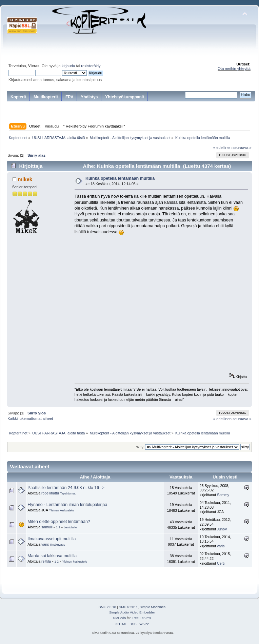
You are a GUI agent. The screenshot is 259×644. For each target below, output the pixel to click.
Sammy (223, 495)
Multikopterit (46, 97)
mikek (25, 179)
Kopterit (18, 97)
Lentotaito (70, 527)
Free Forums (141, 618)
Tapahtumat (68, 493)
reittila (46, 561)
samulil (47, 527)
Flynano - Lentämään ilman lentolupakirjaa (67, 505)
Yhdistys (89, 97)
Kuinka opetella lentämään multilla (120, 178)
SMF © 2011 (128, 607)
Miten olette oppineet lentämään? (59, 522)
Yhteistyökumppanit (125, 97)
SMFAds (120, 618)
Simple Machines (153, 607)
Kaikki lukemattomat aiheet (30, 418)
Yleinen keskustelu (61, 510)
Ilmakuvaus (57, 545)
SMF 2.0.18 (107, 607)
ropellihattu (50, 493)
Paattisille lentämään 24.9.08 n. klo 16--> (66, 488)
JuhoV (222, 529)
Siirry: (140, 447)
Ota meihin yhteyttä (234, 69)
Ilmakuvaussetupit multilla (52, 539)
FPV (69, 97)
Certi (221, 563)
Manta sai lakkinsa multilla (52, 556)
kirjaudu (68, 66)
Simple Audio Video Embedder (132, 612)
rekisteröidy (91, 66)
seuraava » (242, 148)
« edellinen (222, 148)
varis (45, 544)
